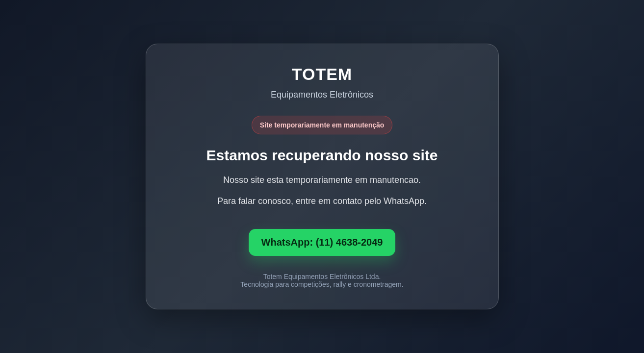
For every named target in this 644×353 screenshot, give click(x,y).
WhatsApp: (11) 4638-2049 (322, 242)
